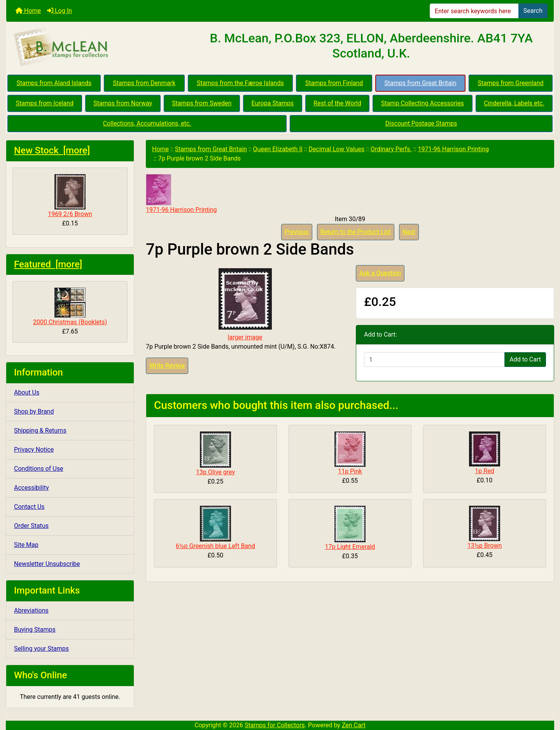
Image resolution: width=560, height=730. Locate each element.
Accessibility (31, 488)
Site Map (26, 545)
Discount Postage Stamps (421, 123)
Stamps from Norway (123, 103)
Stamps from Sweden (202, 103)
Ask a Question (380, 273)
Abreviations (31, 610)
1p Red (484, 471)
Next (409, 232)
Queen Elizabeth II (278, 149)
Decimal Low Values (337, 149)
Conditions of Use (38, 469)
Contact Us (29, 507)
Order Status (31, 526)
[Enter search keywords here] (474, 11)
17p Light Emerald (350, 547)
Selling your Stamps (41, 649)
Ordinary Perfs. (391, 149)
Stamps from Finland (334, 83)
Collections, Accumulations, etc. (147, 123)
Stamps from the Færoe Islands (240, 83)
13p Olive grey (215, 472)
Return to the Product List (356, 232)
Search (533, 11)
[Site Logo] (97, 47)
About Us (27, 392)
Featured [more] (48, 264)
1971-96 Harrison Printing (453, 149)
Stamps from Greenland (510, 83)
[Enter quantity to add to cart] (434, 360)
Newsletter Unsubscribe (47, 564)
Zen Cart (354, 725)
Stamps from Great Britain (420, 83)
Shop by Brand (34, 411)
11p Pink (350, 471)
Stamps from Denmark (144, 83)
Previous (297, 232)
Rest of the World (337, 103)
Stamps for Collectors (275, 725)
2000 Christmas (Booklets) (70, 307)
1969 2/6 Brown (70, 196)
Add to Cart (525, 359)
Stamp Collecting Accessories (423, 103)
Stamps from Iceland (45, 103)
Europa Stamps (273, 103)
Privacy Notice (34, 450)
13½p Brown (485, 546)
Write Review (167, 366)
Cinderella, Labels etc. (514, 103)
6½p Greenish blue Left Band (215, 546)
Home (28, 11)
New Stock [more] (52, 150)
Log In (59, 11)
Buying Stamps (35, 630)
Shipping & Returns (40, 430)
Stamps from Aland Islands (54, 83)
